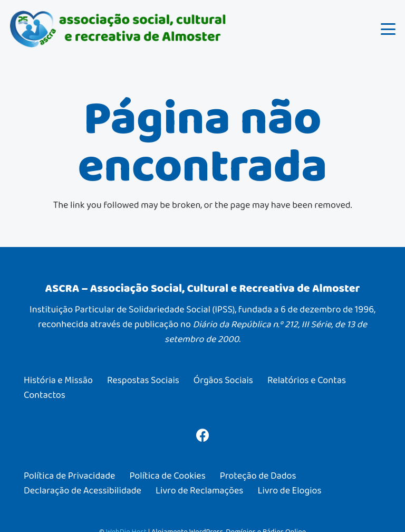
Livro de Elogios (289, 490)
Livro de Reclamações (199, 490)
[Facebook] (203, 435)
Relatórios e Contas (307, 380)
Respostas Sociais (143, 380)
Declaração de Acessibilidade (83, 490)
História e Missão (58, 380)
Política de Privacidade (69, 476)
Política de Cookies (167, 476)
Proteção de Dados (258, 476)
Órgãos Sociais (223, 380)
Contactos (45, 395)
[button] (388, 29)
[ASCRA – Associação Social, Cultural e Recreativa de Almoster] (118, 29)
